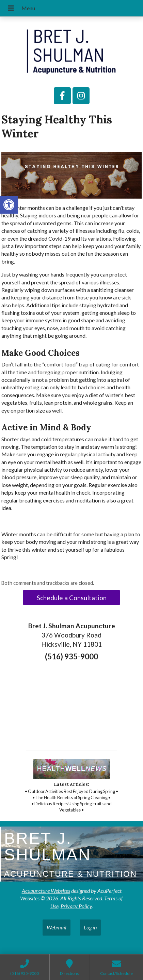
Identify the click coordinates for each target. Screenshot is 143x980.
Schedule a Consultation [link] (72, 598)
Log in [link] (90, 927)
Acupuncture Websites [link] (46, 891)
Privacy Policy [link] (76, 906)
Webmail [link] (57, 927)
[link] (9, 205)
